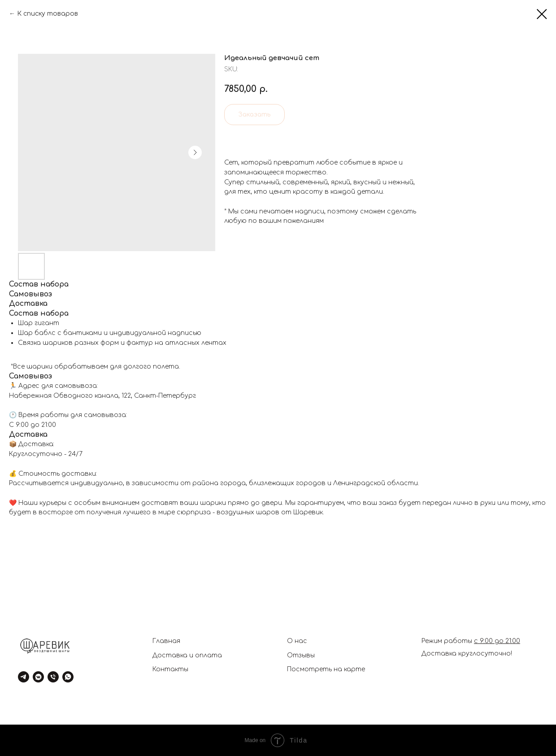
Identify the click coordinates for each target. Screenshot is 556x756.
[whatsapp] (68, 677)
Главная (166, 641)
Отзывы (301, 655)
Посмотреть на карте (326, 669)
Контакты (170, 669)
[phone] (53, 677)
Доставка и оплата (187, 655)
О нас (297, 641)
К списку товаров (48, 14)
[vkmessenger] (38, 677)
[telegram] (24, 677)
